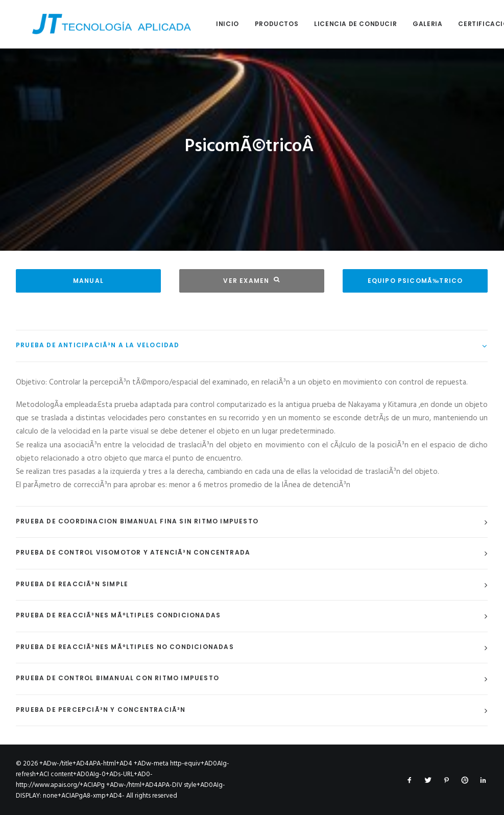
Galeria (411, 24)
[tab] (252, 346)
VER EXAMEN (251, 281)
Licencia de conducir (339, 24)
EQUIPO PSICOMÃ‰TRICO (415, 281)
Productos (260, 24)
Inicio (211, 24)
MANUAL (88, 281)
